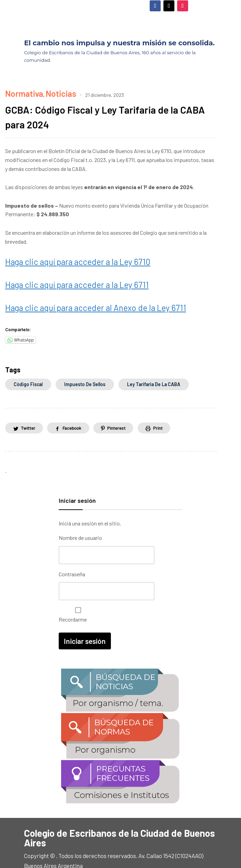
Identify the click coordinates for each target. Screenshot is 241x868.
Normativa (18, 91)
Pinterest (125, 411)
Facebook (77, 411)
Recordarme (76, 594)
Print (170, 411)
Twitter (29, 411)
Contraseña (72, 555)
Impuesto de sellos (85, 367)
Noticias (43, 91)
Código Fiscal (28, 367)
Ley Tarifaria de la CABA (154, 367)
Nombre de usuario (80, 521)
